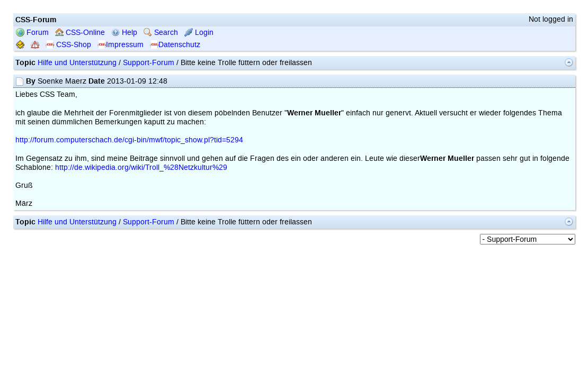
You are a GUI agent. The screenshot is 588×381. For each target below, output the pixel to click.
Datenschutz (175, 126)
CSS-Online (80, 114)
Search (161, 114)
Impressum (121, 126)
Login (199, 114)
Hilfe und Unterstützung (77, 144)
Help (124, 114)
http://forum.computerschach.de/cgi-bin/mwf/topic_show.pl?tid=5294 (129, 221)
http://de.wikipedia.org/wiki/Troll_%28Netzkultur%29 (141, 249)
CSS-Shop (68, 126)
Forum (32, 114)
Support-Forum (149, 144)
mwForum (211, 320)
